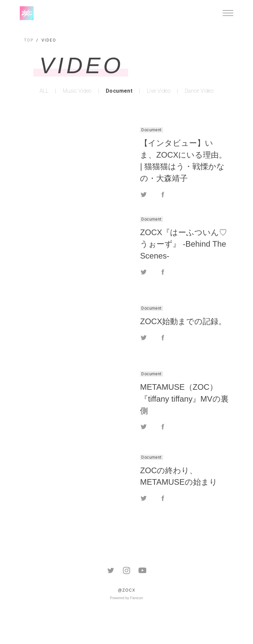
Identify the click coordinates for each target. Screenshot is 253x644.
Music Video (77, 91)
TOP (29, 40)
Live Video (159, 91)
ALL (44, 91)
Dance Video (199, 91)
